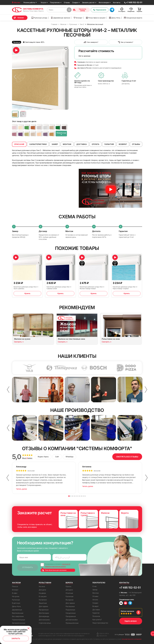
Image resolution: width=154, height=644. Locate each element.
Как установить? (125, 42)
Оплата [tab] (96, 144)
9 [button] (83, 496)
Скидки (75, 2)
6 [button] (78, 496)
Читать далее (21, 489)
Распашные (70, 606)
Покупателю (55, 2)
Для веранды (44, 616)
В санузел (43, 596)
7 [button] (80, 496)
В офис (15, 593)
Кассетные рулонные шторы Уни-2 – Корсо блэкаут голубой (125, 288)
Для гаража (43, 606)
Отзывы (67, 2)
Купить (27, 293)
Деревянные (17, 610)
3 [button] (73, 496)
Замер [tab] (55, 144)
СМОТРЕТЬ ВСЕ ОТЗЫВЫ (127, 457)
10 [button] (85, 496)
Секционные (71, 613)
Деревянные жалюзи (60, 18)
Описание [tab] (19, 144)
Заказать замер (80, 10)
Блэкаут (78, 18)
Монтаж (96, 593)
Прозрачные (44, 610)
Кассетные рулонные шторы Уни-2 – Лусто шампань (26, 288)
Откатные (69, 593)
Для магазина (44, 620)
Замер (95, 590)
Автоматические (19, 623)
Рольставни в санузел (96, 18)
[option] (40, 78)
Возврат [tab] (123, 144)
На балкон (43, 600)
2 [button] (71, 496)
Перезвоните (100, 10)
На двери (42, 593)
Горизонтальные (19, 620)
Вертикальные (18, 613)
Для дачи (42, 590)
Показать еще (61, 134)
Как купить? (97, 620)
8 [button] (81, 496)
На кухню (16, 596)
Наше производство (100, 623)
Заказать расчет (88, 2)
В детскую (16, 603)
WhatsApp (69, 457)
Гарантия (96, 613)
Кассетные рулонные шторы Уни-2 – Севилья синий (59, 288)
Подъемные (70, 610)
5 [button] (76, 496)
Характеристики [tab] (38, 144)
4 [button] (74, 496)
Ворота (69, 583)
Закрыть (16, 638)
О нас (95, 586)
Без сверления (18, 616)
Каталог (21, 18)
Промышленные (72, 623)
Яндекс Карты (43, 457)
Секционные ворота (133, 18)
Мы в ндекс (27, 458)
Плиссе (15, 586)
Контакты (117, 2)
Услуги (43, 2)
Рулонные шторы (39, 18)
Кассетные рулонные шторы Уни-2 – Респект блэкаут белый (92, 288)
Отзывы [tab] (136, 144)
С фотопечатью (45, 623)
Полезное (96, 616)
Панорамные (71, 616)
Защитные (43, 603)
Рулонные (16, 600)
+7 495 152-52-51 (130, 588)
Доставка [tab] (82, 144)
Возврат (96, 606)
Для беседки (44, 613)
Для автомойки (72, 620)
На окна (42, 586)
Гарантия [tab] (109, 144)
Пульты (68, 586)
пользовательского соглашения (131, 639)
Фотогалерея (104, 2)
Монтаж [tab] (67, 144)
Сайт (57, 457)
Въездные (70, 600)
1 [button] (69, 496)
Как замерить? (91, 42)
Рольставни (45, 583)
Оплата (95, 600)
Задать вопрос (131, 621)
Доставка (96, 610)
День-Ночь (115, 18)
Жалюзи (16, 583)
